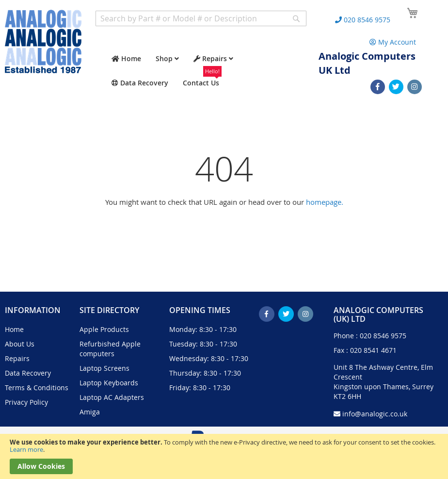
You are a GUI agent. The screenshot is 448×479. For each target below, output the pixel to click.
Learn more (26, 449)
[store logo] (43, 41)
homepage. (325, 202)
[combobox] (201, 18)
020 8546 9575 (383, 336)
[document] (224, 456)
